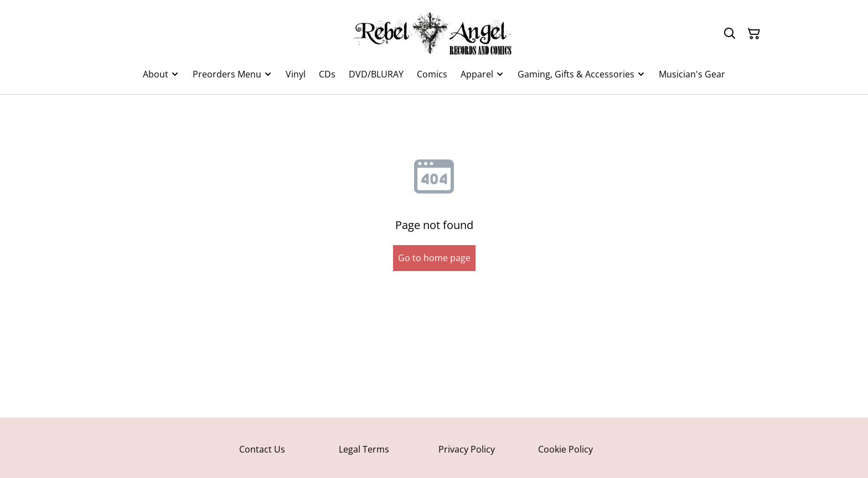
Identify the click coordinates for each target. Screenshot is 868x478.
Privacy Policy (467, 449)
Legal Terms (364, 449)
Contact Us (262, 449)
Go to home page (434, 258)
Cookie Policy (565, 449)
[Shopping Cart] (754, 34)
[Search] (730, 34)
